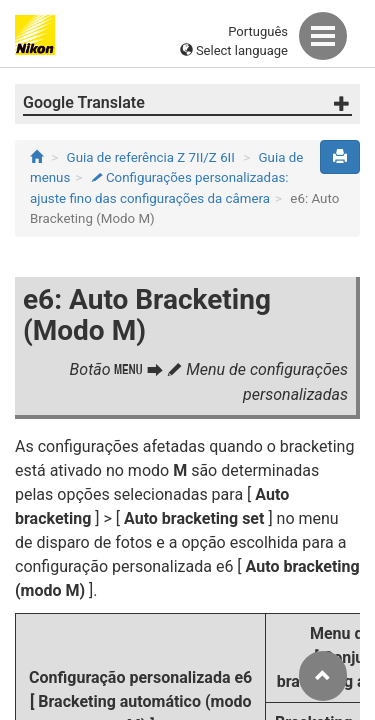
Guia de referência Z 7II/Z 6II (151, 157)
